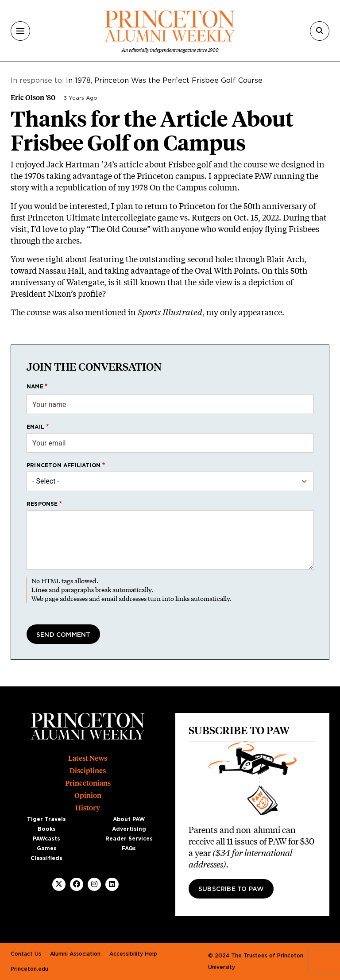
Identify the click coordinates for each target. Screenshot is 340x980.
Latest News (88, 758)
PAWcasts (46, 839)
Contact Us (26, 954)
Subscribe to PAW (231, 889)
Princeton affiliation (64, 465)
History (88, 808)
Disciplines (88, 771)
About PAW (129, 819)
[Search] (320, 31)
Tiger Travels (46, 819)
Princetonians (88, 783)
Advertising (129, 829)
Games (47, 848)
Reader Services (129, 839)
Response (42, 504)
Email (35, 427)
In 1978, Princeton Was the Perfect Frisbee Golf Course (164, 81)
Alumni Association (75, 954)
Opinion (88, 796)
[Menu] (20, 31)
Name (35, 387)
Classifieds (46, 858)
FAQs (129, 848)
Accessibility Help (133, 954)
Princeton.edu (29, 969)
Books (47, 829)
